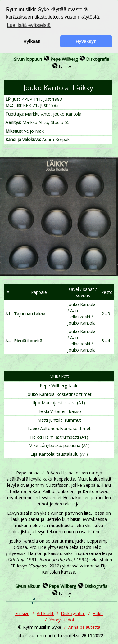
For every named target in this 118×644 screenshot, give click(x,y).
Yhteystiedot (62, 620)
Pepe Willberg (64, 59)
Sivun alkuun (28, 586)
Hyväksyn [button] (86, 41)
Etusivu (22, 613)
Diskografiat (73, 613)
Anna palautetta (84, 627)
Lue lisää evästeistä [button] (29, 25)
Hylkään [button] (32, 41)
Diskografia (98, 59)
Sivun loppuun (28, 59)
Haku (98, 613)
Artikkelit (45, 613)
